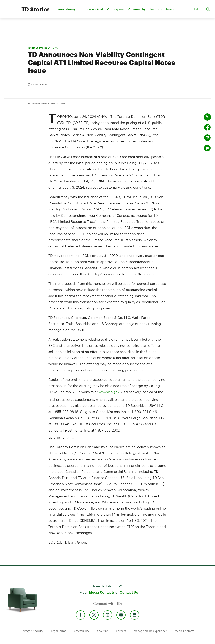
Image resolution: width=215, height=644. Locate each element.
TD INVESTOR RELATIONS (43, 48)
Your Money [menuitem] (67, 9)
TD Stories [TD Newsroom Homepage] (36, 9)
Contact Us (129, 592)
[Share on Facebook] (207, 127)
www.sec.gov (109, 392)
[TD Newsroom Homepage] (10, 13)
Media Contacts (102, 592)
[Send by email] (207, 148)
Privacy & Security (32, 631)
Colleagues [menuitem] (116, 9)
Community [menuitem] (137, 9)
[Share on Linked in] (207, 138)
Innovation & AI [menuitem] (92, 9)
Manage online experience (150, 631)
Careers (121, 631)
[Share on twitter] (207, 117)
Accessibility (82, 631)
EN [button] (196, 9)
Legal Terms (59, 631)
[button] (186, 9)
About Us (103, 631)
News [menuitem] (170, 9)
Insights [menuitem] (156, 9)
